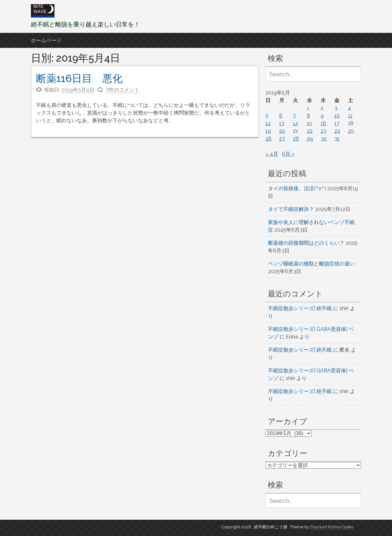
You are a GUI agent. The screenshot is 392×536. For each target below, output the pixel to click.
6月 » (288, 154)
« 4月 (272, 154)
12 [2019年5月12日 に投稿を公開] (268, 123)
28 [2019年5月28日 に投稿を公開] (296, 139)
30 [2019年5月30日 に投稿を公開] (324, 139)
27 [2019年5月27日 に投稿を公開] (282, 139)
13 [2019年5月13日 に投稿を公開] (282, 123)
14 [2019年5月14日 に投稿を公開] (296, 123)
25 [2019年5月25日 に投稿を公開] (351, 131)
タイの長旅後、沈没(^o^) (297, 188)
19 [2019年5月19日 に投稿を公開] (268, 131)
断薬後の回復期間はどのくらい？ (306, 243)
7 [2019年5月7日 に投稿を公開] (294, 116)
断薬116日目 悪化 (79, 78)
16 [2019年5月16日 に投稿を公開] (323, 123)
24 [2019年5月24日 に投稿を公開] (337, 131)
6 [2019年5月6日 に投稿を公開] (281, 116)
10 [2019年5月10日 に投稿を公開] (337, 116)
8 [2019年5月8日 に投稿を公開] (309, 116)
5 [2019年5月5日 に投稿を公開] (267, 116)
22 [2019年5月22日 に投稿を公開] (310, 131)
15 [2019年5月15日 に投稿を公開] (309, 123)
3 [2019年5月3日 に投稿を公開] (336, 108)
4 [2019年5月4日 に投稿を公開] (350, 108)
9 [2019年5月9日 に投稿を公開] (322, 116)
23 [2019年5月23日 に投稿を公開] (323, 131)
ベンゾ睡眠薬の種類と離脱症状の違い (311, 264)
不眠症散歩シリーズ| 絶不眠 (300, 308)
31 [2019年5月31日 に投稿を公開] (337, 139)
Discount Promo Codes (332, 527)
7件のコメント (123, 90)
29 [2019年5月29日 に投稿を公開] (310, 139)
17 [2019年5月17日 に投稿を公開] (337, 123)
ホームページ (46, 40)
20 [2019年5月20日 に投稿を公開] (282, 131)
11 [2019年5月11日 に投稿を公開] (350, 116)
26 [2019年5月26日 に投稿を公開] (269, 139)
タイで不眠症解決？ (291, 209)
